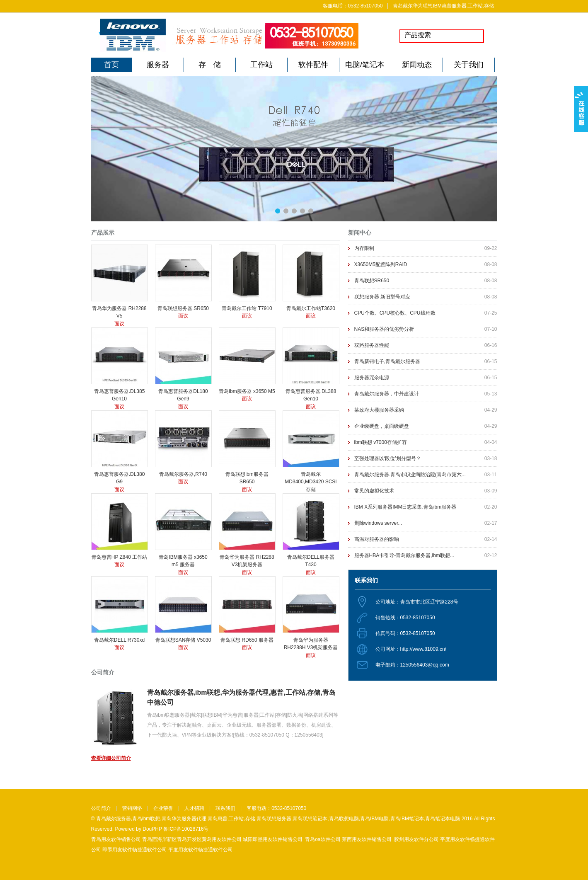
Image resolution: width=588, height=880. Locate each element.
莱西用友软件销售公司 (367, 839)
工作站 (261, 65)
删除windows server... (378, 523)
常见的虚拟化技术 (374, 491)
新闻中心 (360, 233)
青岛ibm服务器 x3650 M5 (247, 391)
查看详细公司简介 (111, 758)
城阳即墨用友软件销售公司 (273, 839)
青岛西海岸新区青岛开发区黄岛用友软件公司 (192, 839)
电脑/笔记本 (365, 65)
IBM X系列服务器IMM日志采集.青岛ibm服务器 (405, 507)
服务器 (158, 65)
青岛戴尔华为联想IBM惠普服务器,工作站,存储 (443, 6)
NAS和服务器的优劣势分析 (384, 329)
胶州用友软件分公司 (416, 839)
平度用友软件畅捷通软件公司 (201, 850)
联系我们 (225, 808)
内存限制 (364, 248)
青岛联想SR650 (372, 281)
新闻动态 (417, 65)
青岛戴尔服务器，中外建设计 (387, 394)
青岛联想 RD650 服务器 (247, 640)
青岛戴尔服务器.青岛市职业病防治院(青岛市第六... (410, 475)
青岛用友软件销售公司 (116, 839)
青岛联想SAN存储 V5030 (183, 640)
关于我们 (469, 65)
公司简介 (101, 808)
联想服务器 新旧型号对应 (382, 297)
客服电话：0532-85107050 (353, 6)
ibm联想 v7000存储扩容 (381, 442)
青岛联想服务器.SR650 (183, 308)
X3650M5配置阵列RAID (381, 264)
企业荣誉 (163, 808)
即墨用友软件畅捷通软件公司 (135, 850)
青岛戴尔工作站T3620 (311, 308)
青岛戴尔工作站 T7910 (247, 308)
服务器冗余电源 (372, 378)
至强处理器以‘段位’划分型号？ (388, 458)
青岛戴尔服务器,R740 (183, 474)
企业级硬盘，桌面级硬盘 (382, 426)
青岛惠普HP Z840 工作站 (119, 557)
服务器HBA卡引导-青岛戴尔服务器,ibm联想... (404, 555)
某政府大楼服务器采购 (379, 410)
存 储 (210, 65)
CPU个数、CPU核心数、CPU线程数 (395, 313)
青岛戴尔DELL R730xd (119, 640)
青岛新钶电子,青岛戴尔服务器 (387, 361)
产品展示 (103, 233)
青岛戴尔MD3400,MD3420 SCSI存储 (311, 482)
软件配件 (313, 65)
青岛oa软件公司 (323, 839)
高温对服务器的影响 (377, 539)
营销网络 (132, 808)
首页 (111, 65)
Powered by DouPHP (139, 829)
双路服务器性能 (372, 345)
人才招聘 (194, 808)
